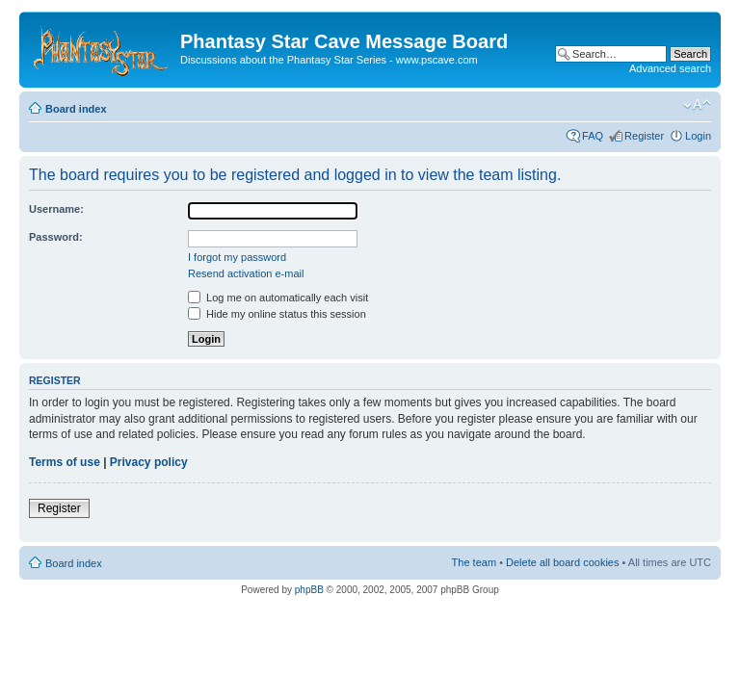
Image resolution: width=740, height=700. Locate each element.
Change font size (697, 105)
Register (644, 136)
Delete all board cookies (562, 562)
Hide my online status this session (277, 314)
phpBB (309, 590)
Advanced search (670, 68)
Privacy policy (149, 462)
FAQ (593, 136)
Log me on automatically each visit (278, 298)
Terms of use (65, 462)
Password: (56, 237)
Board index (76, 109)
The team (474, 562)
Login (698, 136)
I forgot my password (237, 257)
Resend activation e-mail (246, 273)
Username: (56, 209)
